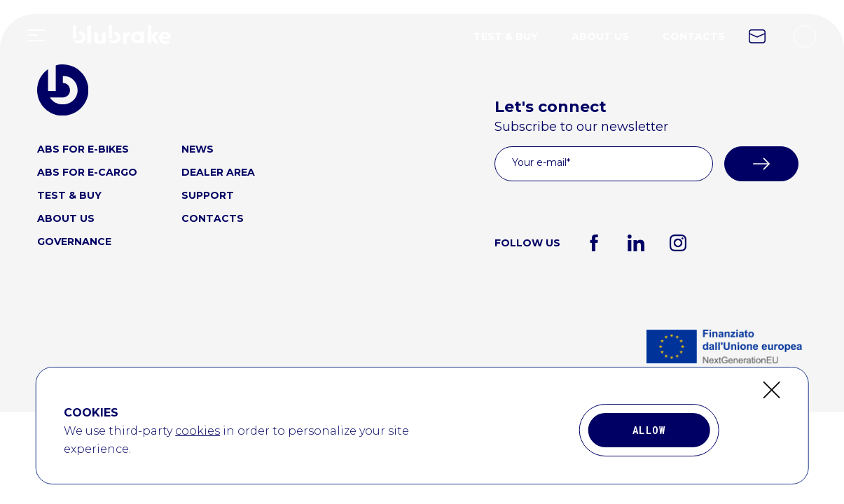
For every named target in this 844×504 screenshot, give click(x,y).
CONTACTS (694, 36)
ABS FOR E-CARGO (87, 172)
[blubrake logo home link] (63, 90)
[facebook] (594, 243)
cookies (198, 443)
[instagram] (678, 243)
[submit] (761, 164)
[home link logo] (122, 45)
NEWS (198, 149)
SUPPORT (208, 195)
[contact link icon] (757, 36)
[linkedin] (636, 243)
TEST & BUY (506, 36)
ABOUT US (600, 36)
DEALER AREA (218, 172)
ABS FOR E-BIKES (83, 149)
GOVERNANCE (74, 241)
